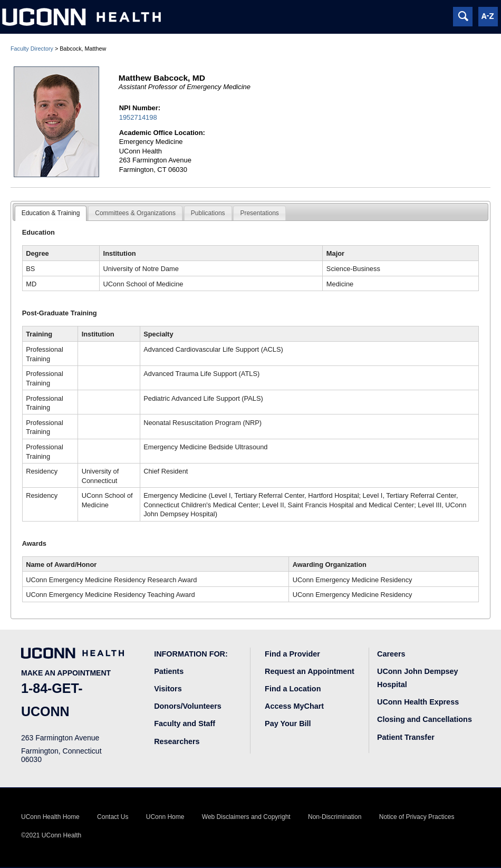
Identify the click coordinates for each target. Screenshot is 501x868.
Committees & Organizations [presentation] (135, 213)
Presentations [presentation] (259, 213)
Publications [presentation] (208, 213)
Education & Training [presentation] (51, 213)
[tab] (51, 214)
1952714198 (138, 117)
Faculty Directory (32, 49)
